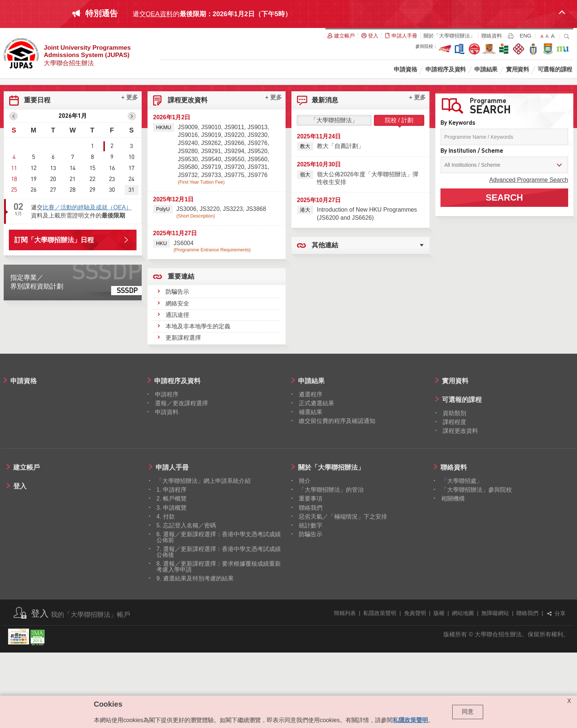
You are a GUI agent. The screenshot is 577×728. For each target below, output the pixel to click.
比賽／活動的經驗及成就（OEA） (87, 282)
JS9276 (258, 218)
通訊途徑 (177, 390)
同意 (468, 712)
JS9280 (188, 226)
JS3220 (210, 284)
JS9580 (188, 242)
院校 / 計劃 (399, 195)
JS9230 (258, 210)
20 (53, 254)
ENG (525, 36)
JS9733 (211, 250)
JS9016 (188, 210)
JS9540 (211, 234)
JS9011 (234, 202)
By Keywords (458, 198)
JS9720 (234, 242)
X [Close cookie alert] (569, 701)
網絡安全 (177, 379)
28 (72, 265)
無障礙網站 (495, 688)
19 (33, 254)
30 (112, 265)
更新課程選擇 (183, 413)
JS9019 (211, 210)
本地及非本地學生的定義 (198, 401)
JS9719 (211, 242)
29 (92, 265)
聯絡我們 (527, 688)
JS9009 (188, 202)
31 (131, 265)
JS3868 (256, 284)
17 (131, 243)
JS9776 (258, 250)
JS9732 (188, 250)
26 (33, 265)
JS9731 (258, 242)
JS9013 (258, 202)
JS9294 (234, 226)
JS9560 (258, 234)
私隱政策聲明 (380, 688)
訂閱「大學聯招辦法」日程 (54, 315)
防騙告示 (177, 367)
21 (72, 254)
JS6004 (184, 318)
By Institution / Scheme (472, 226)
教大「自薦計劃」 (340, 221)
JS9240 (188, 218)
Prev (6, 116)
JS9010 (211, 202)
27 (53, 265)
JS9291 (211, 226)
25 (14, 265)
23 (112, 254)
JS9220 (234, 210)
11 (14, 243)
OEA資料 (159, 14)
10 (131, 232)
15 (92, 243)
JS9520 (258, 226)
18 (14, 254)
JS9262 (211, 218)
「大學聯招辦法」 (334, 195)
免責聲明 (415, 688)
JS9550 (234, 234)
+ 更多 (130, 173)
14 (72, 243)
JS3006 (186, 284)
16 (112, 243)
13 (53, 243)
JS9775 (234, 250)
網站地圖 (463, 688)
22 (92, 254)
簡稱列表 (345, 688)
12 (33, 243)
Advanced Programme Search (529, 255)
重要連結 (181, 355)
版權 (439, 688)
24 (131, 254)
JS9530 (188, 234)
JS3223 (233, 284)
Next (571, 116)
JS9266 (234, 218)
